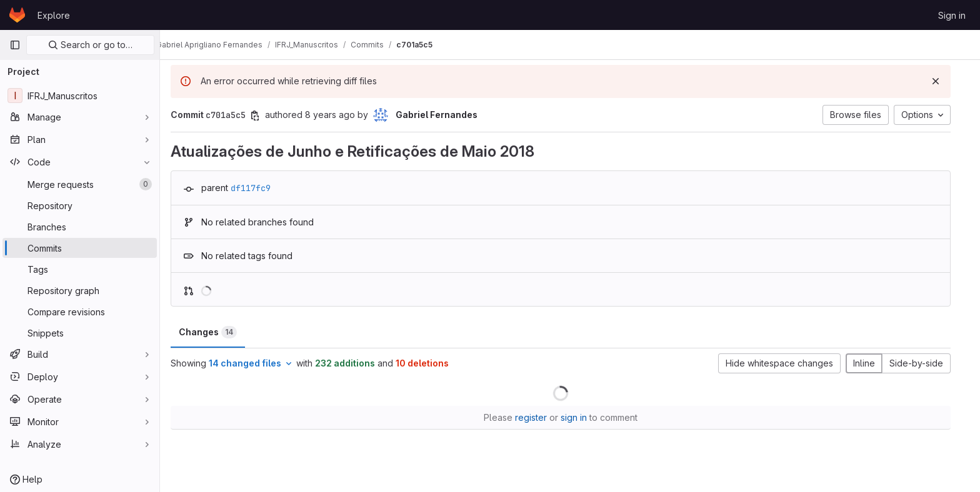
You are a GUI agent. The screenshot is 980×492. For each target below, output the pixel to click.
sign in (583, 417)
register (540, 417)
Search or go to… (90, 45)
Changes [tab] (217, 332)
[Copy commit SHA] (264, 116)
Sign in (952, 15)
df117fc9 (260, 188)
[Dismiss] (945, 81)
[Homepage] (17, 15)
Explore (54, 15)
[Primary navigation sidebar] (15, 45)
